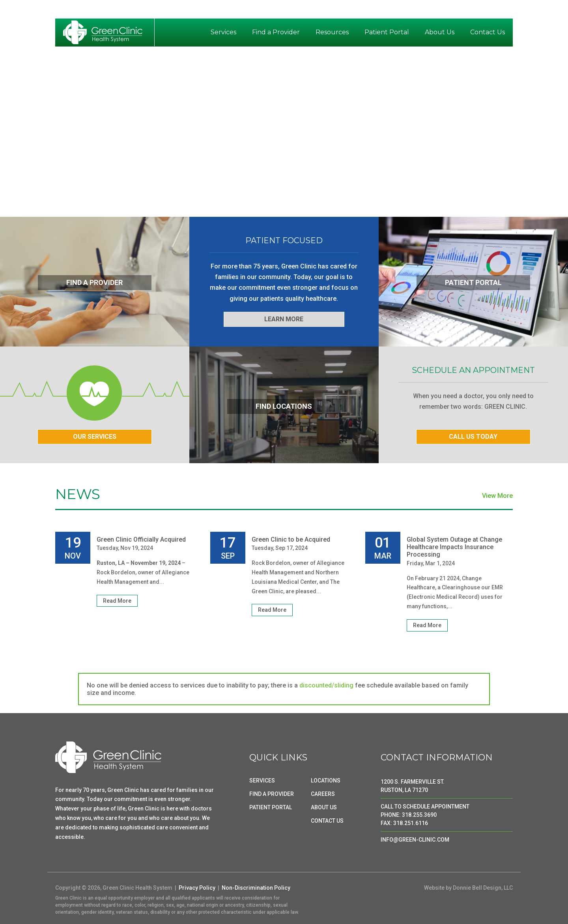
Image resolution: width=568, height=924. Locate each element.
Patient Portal (387, 32)
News (472, 11)
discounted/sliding (326, 685)
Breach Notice (374, 11)
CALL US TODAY (473, 437)
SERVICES (262, 781)
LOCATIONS (326, 781)
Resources (332, 32)
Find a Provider (276, 32)
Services (223, 32)
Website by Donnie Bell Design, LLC (468, 888)
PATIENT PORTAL (271, 807)
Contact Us (488, 32)
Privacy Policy (197, 888)
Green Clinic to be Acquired (291, 539)
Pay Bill (412, 11)
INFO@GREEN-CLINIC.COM (415, 840)
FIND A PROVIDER (272, 794)
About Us (440, 32)
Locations (443, 11)
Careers (498, 11)
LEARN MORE (284, 319)
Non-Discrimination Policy (256, 888)
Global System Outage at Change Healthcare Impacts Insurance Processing (454, 547)
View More (497, 496)
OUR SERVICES (95, 437)
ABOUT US (324, 807)
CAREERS (323, 794)
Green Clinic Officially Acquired (141, 539)
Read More (117, 601)
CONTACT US (327, 821)
